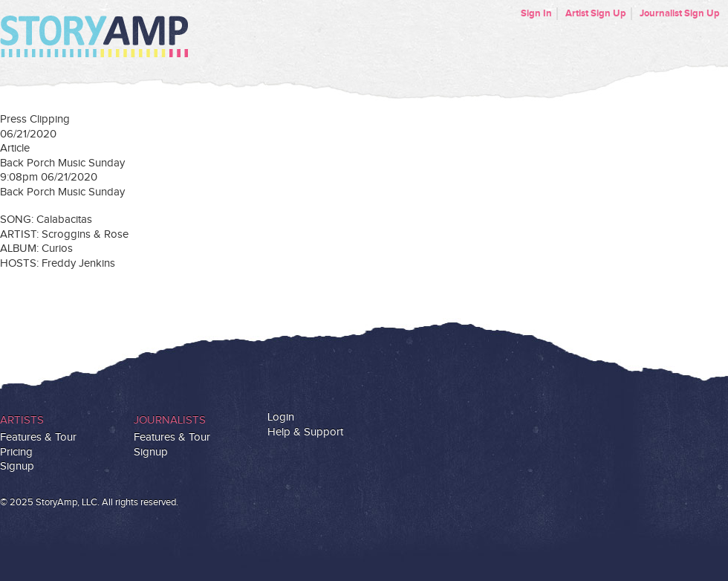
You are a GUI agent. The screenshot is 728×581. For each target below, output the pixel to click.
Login (281, 417)
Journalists (170, 420)
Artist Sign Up (596, 13)
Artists (22, 420)
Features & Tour (38, 437)
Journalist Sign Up (680, 13)
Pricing (16, 452)
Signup (17, 466)
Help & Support (305, 432)
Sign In (536, 13)
